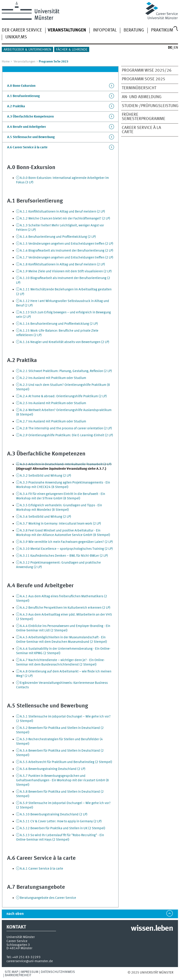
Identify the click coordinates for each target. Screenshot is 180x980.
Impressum (29, 972)
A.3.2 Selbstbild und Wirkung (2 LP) (46, 476)
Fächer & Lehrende (72, 50)
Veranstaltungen (25, 62)
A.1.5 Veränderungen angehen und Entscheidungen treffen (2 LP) (67, 244)
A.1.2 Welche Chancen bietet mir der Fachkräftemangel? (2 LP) (65, 219)
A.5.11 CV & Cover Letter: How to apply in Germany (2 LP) (61, 821)
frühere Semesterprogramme (144, 117)
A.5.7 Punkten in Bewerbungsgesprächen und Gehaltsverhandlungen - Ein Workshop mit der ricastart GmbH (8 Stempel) (62, 780)
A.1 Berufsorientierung (23, 96)
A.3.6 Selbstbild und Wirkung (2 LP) (46, 517)
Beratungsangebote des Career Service (48, 898)
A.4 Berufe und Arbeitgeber (27, 127)
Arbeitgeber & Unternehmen (27, 50)
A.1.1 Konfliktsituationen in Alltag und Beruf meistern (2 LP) (62, 212)
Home (6, 62)
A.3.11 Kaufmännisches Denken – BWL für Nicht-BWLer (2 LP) (64, 556)
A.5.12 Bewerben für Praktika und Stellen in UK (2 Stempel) (63, 828)
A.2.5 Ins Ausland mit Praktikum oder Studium (53, 403)
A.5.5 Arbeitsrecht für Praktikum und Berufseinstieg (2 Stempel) (66, 762)
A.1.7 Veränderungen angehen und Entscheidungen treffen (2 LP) (67, 258)
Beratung (134, 30)
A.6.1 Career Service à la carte (41, 869)
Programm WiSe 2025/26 (147, 70)
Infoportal (105, 30)
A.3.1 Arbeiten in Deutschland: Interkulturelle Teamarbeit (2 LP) (66, 464)
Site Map (11, 972)
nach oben (15, 914)
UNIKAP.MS (16, 37)
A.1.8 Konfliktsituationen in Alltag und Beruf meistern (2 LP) (62, 265)
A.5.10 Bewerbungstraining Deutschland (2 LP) (54, 815)
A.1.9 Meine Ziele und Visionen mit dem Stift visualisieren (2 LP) (66, 271)
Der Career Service (22, 30)
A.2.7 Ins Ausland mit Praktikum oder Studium (53, 422)
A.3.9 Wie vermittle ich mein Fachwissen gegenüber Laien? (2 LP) (66, 542)
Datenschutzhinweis (58, 972)
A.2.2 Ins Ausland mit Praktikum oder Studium (53, 378)
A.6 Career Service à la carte (27, 147)
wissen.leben (152, 929)
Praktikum (162, 30)
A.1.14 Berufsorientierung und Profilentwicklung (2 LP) (59, 324)
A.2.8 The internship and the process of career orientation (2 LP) (66, 428)
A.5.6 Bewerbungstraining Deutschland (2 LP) (53, 769)
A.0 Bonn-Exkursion (21, 86)
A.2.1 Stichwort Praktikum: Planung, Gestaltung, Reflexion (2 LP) (66, 371)
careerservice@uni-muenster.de (30, 961)
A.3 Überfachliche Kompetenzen (30, 117)
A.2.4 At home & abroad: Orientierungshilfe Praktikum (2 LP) (63, 396)
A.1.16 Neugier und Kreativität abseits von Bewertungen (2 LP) (65, 342)
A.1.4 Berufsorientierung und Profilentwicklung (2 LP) (58, 237)
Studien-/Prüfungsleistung (147, 106)
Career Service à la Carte (141, 130)
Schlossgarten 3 (18, 945)
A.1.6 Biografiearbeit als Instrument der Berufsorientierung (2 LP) (67, 251)
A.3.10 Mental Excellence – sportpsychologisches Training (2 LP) (66, 549)
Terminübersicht (139, 88)
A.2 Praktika (16, 106)
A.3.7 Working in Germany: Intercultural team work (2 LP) (60, 524)
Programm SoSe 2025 (144, 79)
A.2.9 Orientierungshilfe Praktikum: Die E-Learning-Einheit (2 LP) (66, 435)
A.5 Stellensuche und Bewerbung (31, 137)
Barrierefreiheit (18, 975)
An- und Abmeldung (142, 97)
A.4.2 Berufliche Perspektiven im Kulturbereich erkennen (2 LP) (65, 608)
